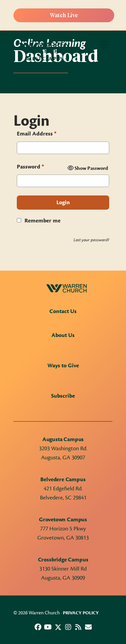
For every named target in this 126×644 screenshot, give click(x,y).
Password (30, 167)
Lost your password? (91, 240)
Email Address (37, 134)
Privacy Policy (81, 613)
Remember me (43, 221)
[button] (38, 627)
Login (63, 203)
